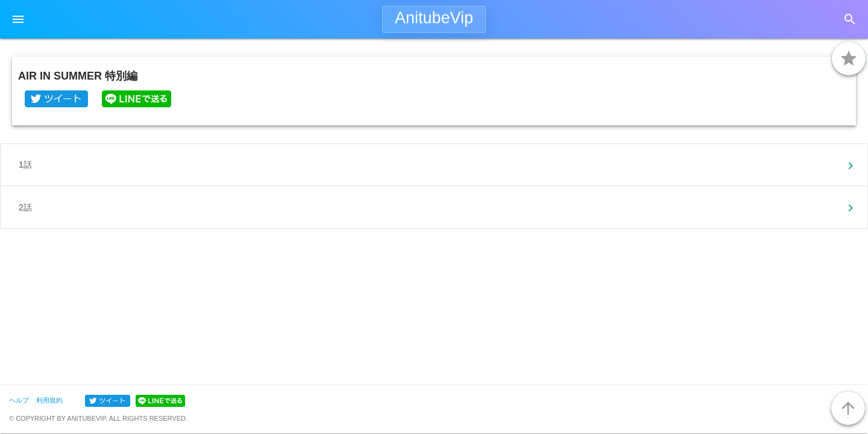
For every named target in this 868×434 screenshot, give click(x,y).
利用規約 (49, 400)
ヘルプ (19, 400)
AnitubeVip (434, 18)
